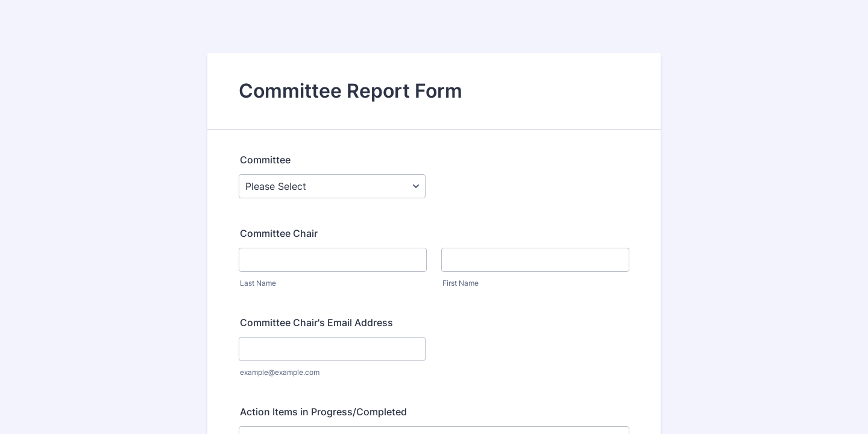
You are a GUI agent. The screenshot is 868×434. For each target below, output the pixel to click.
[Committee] (332, 186)
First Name (461, 283)
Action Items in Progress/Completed (323, 412)
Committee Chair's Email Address (316, 322)
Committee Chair (279, 233)
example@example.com (280, 372)
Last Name (258, 283)
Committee (265, 160)
